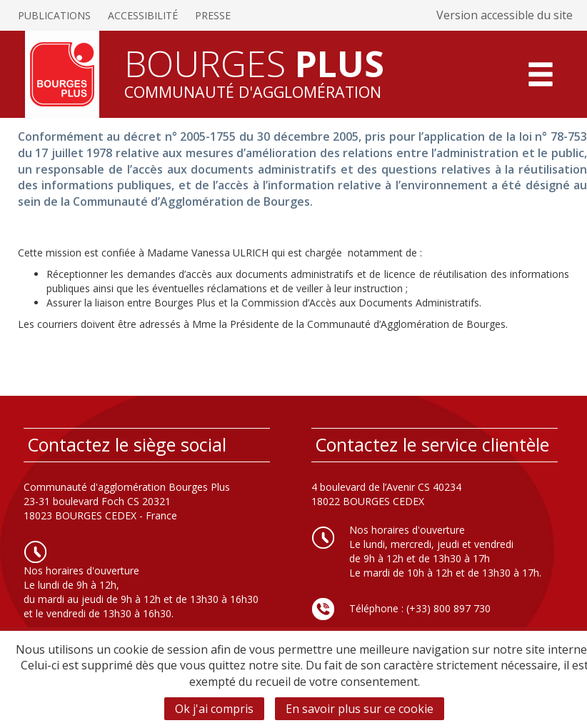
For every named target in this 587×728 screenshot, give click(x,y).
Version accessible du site (505, 15)
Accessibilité (143, 15)
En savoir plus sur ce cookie (360, 709)
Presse (213, 15)
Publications (54, 15)
